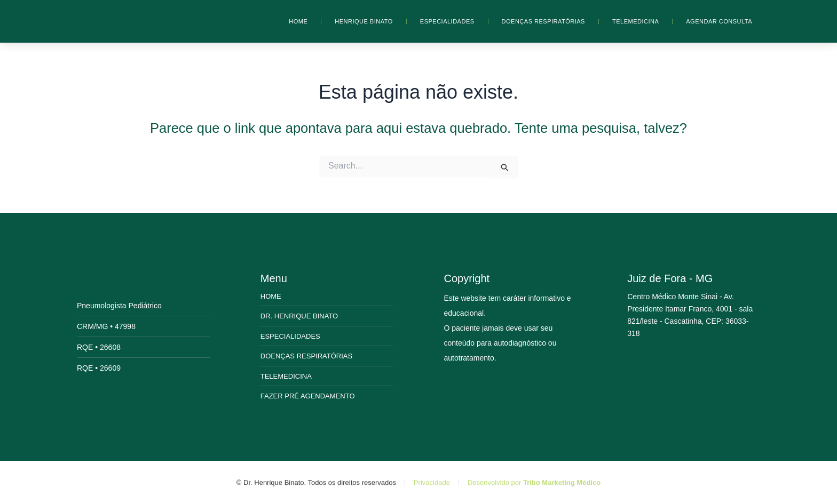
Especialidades (447, 21)
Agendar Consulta (719, 21)
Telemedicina (635, 21)
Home (298, 21)
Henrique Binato (364, 21)
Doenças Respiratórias (543, 21)
